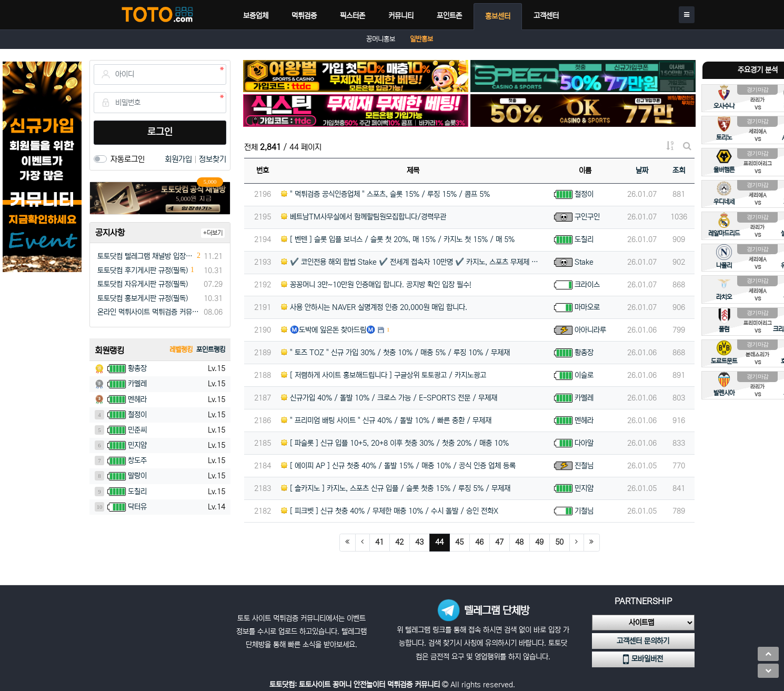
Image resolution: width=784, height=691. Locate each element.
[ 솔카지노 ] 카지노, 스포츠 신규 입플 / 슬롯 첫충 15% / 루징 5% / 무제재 (396, 488)
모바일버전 (643, 659)
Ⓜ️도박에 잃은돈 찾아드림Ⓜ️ (328, 330)
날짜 (642, 171)
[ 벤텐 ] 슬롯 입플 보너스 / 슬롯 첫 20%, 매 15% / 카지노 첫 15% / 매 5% (398, 239)
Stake (584, 262)
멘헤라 (584, 420)
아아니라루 (590, 330)
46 (479, 542)
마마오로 (587, 307)
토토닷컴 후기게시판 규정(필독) (143, 271)
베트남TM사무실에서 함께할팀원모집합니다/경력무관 (364, 217)
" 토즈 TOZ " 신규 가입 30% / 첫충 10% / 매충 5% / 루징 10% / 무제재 (395, 353)
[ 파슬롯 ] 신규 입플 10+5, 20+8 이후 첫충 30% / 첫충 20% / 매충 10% (395, 443)
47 (499, 542)
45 (459, 542)
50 (559, 542)
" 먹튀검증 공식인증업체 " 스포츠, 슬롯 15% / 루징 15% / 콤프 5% (385, 194)
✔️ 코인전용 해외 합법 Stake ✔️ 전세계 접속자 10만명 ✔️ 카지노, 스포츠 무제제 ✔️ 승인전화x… (413, 262)
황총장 (584, 353)
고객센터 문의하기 (643, 641)
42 (399, 542)
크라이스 (587, 285)
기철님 (584, 511)
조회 (679, 171)
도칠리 (584, 239)
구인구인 (587, 217)
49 (539, 542)
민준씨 (137, 430)
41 (379, 542)
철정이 (584, 194)
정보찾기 (213, 159)
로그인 (160, 132)
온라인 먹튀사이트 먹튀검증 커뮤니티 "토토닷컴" (149, 312)
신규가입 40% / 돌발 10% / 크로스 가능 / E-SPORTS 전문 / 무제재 (389, 398)
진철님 (584, 466)
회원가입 (179, 159)
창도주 (137, 460)
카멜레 (584, 398)
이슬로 (584, 375)
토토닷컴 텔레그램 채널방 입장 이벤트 (146, 256)
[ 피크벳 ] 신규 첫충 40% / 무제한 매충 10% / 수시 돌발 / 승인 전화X (390, 511)
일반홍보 (421, 39)
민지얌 (584, 488)
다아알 (584, 443)
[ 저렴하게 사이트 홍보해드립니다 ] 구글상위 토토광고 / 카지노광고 (384, 375)
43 (419, 542)
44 (443, 542)
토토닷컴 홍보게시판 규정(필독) (143, 298)
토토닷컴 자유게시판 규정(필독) (143, 284)
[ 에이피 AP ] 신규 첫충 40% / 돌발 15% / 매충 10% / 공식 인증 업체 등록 (398, 466)
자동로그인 (128, 159)
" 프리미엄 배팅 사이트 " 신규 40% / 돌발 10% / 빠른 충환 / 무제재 (386, 420)
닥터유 (137, 507)
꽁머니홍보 (381, 39)
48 (519, 542)
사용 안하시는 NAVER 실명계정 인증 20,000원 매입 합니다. (374, 307)
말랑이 (137, 476)
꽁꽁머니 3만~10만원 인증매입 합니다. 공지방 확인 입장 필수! (376, 285)
